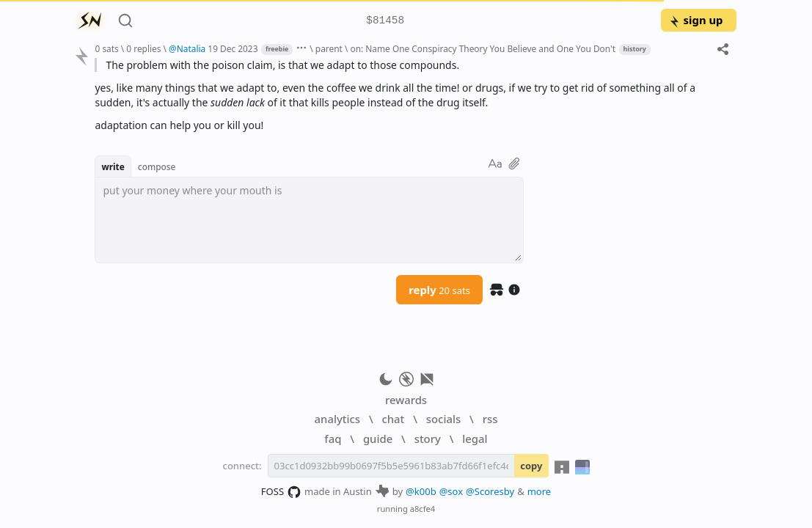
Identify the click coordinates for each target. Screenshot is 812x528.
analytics (337, 419)
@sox (451, 491)
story (428, 439)
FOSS (281, 492)
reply (439, 290)
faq (333, 439)
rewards (406, 400)
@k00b (421, 491)
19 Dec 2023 (233, 48)
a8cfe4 (423, 509)
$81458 (385, 21)
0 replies (143, 48)
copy (531, 466)
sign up (696, 20)
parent (329, 48)
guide (378, 439)
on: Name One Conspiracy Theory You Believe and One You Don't (483, 48)
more (539, 491)
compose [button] (157, 166)
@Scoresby (490, 491)
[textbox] (309, 220)
